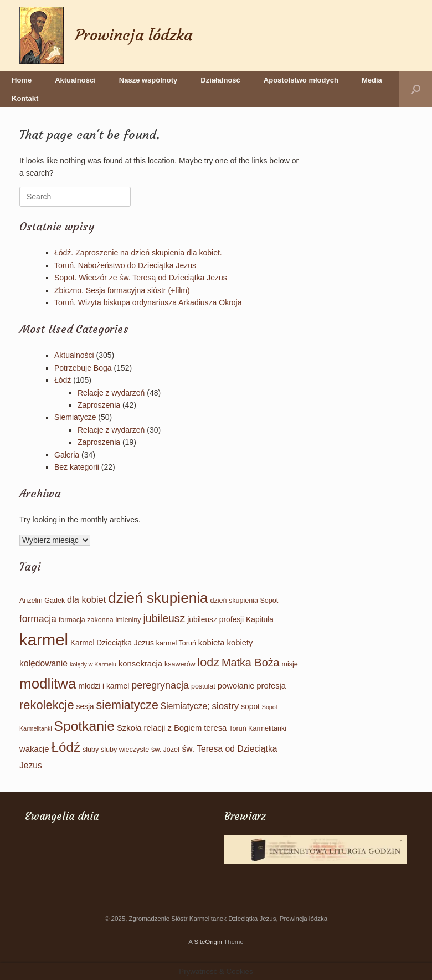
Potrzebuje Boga (83, 368)
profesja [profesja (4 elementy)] (271, 686)
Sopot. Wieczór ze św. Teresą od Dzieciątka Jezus (141, 278)
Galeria (67, 455)
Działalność (220, 80)
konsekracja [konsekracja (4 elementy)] (140, 664)
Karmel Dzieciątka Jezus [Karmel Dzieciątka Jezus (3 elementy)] (112, 643)
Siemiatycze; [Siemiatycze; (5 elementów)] (185, 706)
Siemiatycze (75, 417)
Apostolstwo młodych (301, 80)
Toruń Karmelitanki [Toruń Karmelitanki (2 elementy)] (258, 728)
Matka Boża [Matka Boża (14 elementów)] (251, 663)
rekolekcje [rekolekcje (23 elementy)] (47, 705)
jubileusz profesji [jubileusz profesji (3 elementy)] (215, 620)
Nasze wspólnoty (148, 80)
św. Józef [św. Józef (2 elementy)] (166, 750)
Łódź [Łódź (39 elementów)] (66, 747)
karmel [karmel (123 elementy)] (44, 640)
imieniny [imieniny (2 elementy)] (128, 620)
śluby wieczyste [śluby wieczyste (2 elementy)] (125, 750)
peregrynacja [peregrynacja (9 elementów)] (160, 685)
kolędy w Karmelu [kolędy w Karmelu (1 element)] (93, 664)
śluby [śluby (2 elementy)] (91, 750)
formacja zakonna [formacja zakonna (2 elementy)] (86, 620)
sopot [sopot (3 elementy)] (250, 707)
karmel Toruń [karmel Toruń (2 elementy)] (176, 643)
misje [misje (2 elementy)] (290, 664)
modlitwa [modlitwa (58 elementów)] (48, 684)
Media (372, 80)
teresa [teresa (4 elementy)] (215, 728)
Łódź (63, 380)
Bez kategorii (77, 467)
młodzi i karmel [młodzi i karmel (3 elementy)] (104, 686)
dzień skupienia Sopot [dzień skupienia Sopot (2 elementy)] (245, 601)
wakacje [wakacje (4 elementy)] (34, 749)
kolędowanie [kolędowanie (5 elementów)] (43, 663)
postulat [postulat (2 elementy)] (203, 686)
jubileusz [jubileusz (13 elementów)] (164, 618)
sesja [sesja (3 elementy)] (85, 707)
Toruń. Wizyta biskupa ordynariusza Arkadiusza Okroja (148, 302)
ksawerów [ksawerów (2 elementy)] (180, 664)
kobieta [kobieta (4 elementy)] (212, 643)
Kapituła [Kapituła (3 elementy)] (260, 620)
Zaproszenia (99, 405)
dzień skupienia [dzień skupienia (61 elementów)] (158, 598)
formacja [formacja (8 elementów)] (38, 619)
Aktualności (75, 80)
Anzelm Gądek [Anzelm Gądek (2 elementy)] (42, 601)
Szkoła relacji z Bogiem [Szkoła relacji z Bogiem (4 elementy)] (159, 728)
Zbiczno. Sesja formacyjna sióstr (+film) (122, 290)
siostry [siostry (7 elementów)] (225, 706)
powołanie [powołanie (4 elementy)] (236, 686)
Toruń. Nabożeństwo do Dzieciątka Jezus (125, 265)
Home (22, 80)
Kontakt (25, 98)
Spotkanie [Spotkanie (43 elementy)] (85, 726)
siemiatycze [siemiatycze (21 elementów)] (127, 705)
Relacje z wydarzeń (111, 393)
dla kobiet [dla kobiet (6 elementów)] (86, 599)
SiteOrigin (208, 942)
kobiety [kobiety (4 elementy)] (240, 643)
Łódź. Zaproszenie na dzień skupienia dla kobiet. (138, 253)
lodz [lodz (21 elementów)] (209, 663)
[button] (416, 89)
